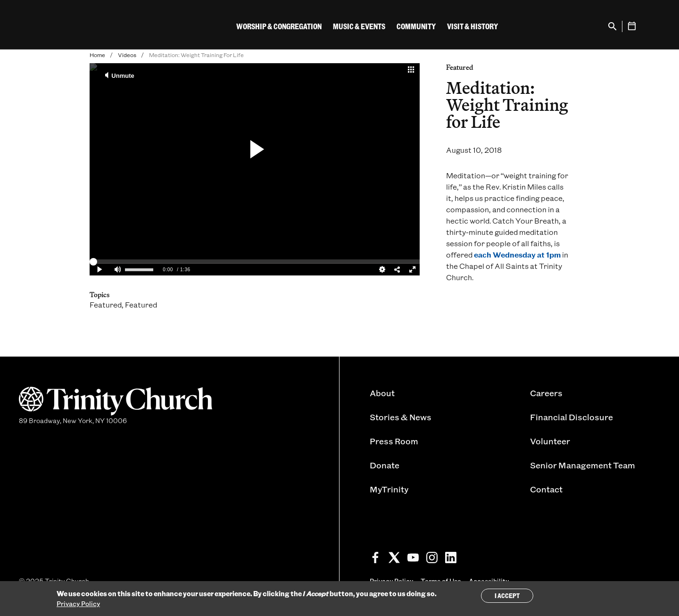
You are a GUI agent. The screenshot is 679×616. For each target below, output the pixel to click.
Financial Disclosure (571, 417)
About (382, 393)
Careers (546, 393)
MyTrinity (389, 489)
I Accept (507, 595)
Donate (385, 465)
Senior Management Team (583, 465)
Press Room (394, 441)
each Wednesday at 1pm (517, 254)
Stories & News (401, 417)
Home (97, 55)
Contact (546, 489)
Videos (127, 55)
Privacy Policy (78, 604)
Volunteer (550, 441)
